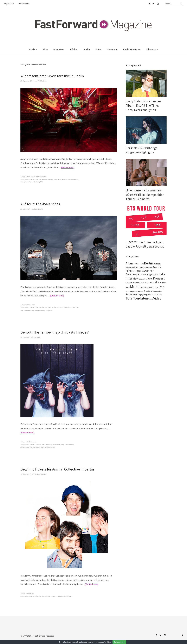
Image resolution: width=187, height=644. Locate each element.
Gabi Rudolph (42, 81)
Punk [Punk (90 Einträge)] (128, 291)
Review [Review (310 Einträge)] (148, 291)
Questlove (68, 307)
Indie (62, 445)
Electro (44, 307)
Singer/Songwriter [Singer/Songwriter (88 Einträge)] (144, 295)
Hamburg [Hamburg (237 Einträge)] (146, 274)
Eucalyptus (24, 182)
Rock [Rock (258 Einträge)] (128, 294)
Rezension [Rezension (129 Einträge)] (157, 291)
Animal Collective (35, 179)
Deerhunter (56, 445)
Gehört (30, 442)
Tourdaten (41, 310)
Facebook (149, 4)
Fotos (98, 50)
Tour (36, 310)
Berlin (87, 50)
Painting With (39, 182)
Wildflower (49, 310)
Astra (44, 596)
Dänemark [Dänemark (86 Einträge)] (130, 267)
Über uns (151, 50)
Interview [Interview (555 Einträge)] (132, 278)
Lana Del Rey (69, 445)
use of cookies (105, 642)
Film (45, 50)
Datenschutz (24, 4)
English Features (132, 50)
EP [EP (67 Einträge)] (143, 268)
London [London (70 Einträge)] (164, 283)
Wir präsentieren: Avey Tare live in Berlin (52, 76)
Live (29, 176)
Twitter (153, 4)
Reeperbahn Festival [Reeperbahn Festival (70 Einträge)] (137, 291)
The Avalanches (29, 310)
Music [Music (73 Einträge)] (128, 288)
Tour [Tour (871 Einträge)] (129, 298)
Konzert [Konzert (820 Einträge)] (159, 278)
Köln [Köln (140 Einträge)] (147, 283)
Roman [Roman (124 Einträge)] (134, 295)
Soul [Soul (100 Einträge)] (153, 295)
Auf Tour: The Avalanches (40, 204)
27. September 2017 (27, 81)
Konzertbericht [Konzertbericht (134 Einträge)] (132, 283)
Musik (32, 50)
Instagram (158, 4)
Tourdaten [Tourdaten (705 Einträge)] (140, 298)
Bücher (74, 50)
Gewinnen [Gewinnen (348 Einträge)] (148, 271)
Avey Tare (53, 179)
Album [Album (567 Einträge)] (130, 263)
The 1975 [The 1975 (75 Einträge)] (159, 295)
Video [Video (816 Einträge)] (157, 298)
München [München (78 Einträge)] (155, 288)
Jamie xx (50, 307)
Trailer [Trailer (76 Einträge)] (151, 299)
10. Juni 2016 (25, 337)
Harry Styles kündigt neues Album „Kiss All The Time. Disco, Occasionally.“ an (143, 106)
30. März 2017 (25, 209)
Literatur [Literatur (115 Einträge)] (152, 283)
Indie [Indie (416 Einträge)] (162, 274)
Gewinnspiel (62, 596)
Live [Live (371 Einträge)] (159, 282)
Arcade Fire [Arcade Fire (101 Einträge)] (139, 264)
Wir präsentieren (41, 176)
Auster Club (46, 179)
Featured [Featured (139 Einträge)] (148, 267)
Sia (31, 447)
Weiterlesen (67, 167)
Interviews (59, 50)
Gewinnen (112, 50)
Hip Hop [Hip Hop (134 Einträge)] (155, 275)
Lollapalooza (25, 447)
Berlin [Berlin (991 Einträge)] (149, 263)
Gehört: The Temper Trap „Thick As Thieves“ (55, 332)
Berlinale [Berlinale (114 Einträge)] (157, 264)
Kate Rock (37, 337)
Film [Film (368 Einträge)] (128, 271)
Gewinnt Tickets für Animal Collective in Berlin (57, 469)
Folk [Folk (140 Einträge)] (133, 271)
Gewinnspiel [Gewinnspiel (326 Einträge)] (133, 274)
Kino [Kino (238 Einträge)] (150, 279)
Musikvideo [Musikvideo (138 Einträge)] (146, 288)
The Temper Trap (38, 447)
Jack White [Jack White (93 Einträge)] (143, 279)
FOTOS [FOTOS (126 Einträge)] (139, 271)
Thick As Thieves (50, 447)
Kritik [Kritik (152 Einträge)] (142, 282)
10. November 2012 (27, 474)
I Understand (119, 642)
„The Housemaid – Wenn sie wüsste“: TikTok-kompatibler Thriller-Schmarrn (145, 195)
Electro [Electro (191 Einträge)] (138, 267)
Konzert (31, 182)
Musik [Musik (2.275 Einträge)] (135, 287)
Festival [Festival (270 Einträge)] (157, 267)
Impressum (9, 4)
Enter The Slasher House (70, 179)
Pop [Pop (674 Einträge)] (162, 287)
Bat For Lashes (47, 445)
